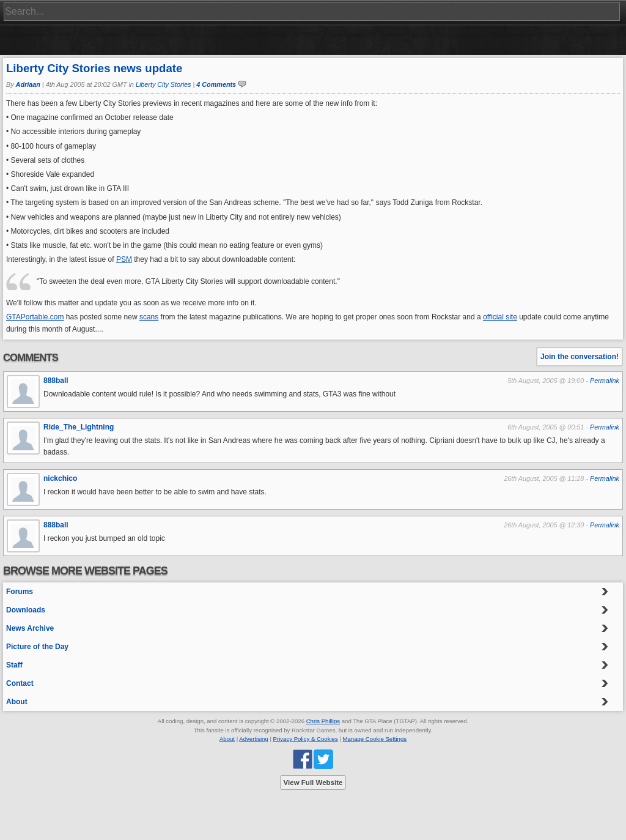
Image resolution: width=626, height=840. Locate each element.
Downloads (26, 610)
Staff (14, 665)
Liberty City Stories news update (94, 68)
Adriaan (28, 84)
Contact (20, 683)
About (17, 702)
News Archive (30, 628)
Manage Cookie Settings (375, 739)
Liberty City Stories (164, 84)
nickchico (60, 478)
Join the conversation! (580, 357)
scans (149, 317)
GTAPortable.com (35, 317)
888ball (56, 381)
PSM (124, 259)
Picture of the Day (37, 647)
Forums (20, 592)
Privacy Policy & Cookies (306, 739)
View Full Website (313, 782)
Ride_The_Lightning (79, 427)
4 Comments (216, 84)
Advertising (253, 739)
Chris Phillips (323, 721)
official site (500, 317)
